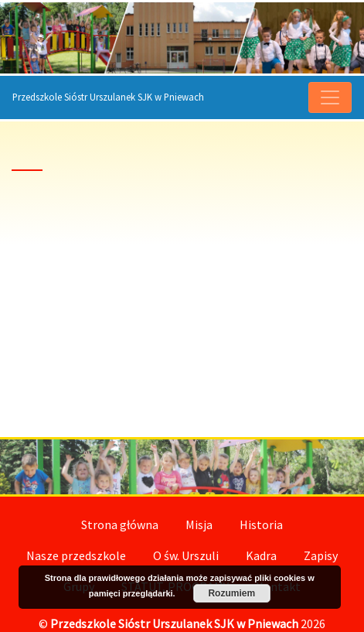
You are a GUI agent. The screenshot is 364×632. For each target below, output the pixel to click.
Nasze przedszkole (76, 555)
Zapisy (321, 555)
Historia (261, 524)
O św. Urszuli (186, 555)
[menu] (330, 97)
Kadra (261, 555)
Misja (199, 524)
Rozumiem (231, 593)
